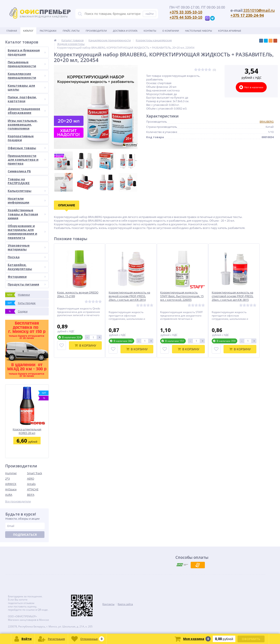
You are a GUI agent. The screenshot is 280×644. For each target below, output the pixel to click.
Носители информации (27, 200)
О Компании (171, 31)
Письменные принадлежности (27, 64)
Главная (12, 31)
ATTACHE (33, 489)
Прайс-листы (71, 31)
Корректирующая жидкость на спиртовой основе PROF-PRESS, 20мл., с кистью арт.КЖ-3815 (233, 296)
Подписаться (25, 535)
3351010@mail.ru (259, 10)
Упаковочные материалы (27, 247)
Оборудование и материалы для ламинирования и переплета (27, 232)
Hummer (11, 473)
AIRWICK (11, 484)
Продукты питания (27, 284)
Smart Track (35, 473)
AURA (9, 495)
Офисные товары (27, 148)
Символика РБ (19, 171)
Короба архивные (230, 31)
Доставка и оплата (125, 31)
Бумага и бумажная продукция (27, 52)
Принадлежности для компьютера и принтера (27, 160)
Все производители (18, 501)
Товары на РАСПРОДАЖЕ (19, 181)
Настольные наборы (199, 31)
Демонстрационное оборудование (27, 111)
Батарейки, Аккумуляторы (27, 267)
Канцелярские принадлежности (27, 76)
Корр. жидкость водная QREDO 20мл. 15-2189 (78, 294)
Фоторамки (27, 277)
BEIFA (31, 495)
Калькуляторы (27, 191)
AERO (31, 479)
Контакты (150, 31)
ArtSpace (11, 489)
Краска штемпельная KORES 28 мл (27, 431)
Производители (96, 31)
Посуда (27, 257)
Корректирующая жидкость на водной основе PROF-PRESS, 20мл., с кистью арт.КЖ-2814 (129, 296)
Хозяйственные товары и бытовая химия (27, 214)
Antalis (31, 484)
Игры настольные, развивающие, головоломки (23, 124)
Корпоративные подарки (21, 138)
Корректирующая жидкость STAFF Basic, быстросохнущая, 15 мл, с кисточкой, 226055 (182, 296)
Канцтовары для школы (27, 87)
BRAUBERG (267, 122)
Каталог (28, 31)
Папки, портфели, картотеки (27, 99)
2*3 (7, 479)
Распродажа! (48, 31)
